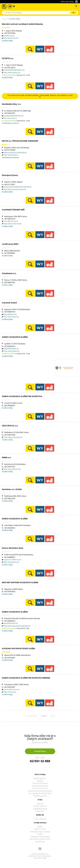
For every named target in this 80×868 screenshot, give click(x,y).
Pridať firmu (40, 751)
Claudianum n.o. (9, 273)
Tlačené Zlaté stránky (40, 783)
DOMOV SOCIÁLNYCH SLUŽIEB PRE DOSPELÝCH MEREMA (26, 678)
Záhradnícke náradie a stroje (40, 839)
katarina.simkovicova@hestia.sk (15, 152)
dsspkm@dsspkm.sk (11, 349)
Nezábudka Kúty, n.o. (11, 104)
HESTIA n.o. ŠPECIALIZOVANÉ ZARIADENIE (20, 141)
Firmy (4, 19)
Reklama (40, 781)
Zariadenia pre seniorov (10, 123)
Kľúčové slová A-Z (40, 806)
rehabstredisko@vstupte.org (14, 70)
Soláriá (40, 834)
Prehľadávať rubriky (40, 809)
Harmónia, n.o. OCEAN (12, 489)
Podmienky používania (40, 788)
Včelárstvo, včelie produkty (40, 837)
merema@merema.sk (12, 689)
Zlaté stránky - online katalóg (4, 6)
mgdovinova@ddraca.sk (13, 560)
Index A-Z (40, 804)
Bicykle (40, 827)
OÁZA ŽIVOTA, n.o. (10, 426)
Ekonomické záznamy (50, 49)
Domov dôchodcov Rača (13, 548)
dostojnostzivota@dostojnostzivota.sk (18, 187)
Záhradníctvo (40, 842)
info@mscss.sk (9, 36)
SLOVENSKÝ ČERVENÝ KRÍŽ (13, 210)
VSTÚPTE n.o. (8, 58)
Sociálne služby (15, 19)
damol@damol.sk (10, 314)
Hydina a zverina (40, 829)
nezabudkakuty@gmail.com (14, 116)
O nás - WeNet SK (40, 819)
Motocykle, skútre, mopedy (40, 832)
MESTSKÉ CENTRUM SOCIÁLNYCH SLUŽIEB (20, 582)
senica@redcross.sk (11, 221)
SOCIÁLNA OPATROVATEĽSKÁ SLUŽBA (18, 648)
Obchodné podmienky (40, 786)
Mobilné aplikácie (40, 778)
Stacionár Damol (9, 303)
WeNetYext (40, 49)
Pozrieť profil (30, 49)
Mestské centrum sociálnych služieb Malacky (22, 24)
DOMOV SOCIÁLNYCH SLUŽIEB (15, 337)
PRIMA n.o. (7, 457)
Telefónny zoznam (40, 796)
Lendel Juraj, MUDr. (10, 244)
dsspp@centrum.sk (11, 623)
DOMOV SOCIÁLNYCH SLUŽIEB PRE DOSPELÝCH (22, 396)
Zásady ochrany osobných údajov (40, 791)
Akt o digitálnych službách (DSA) (40, 793)
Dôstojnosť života (10, 175)
